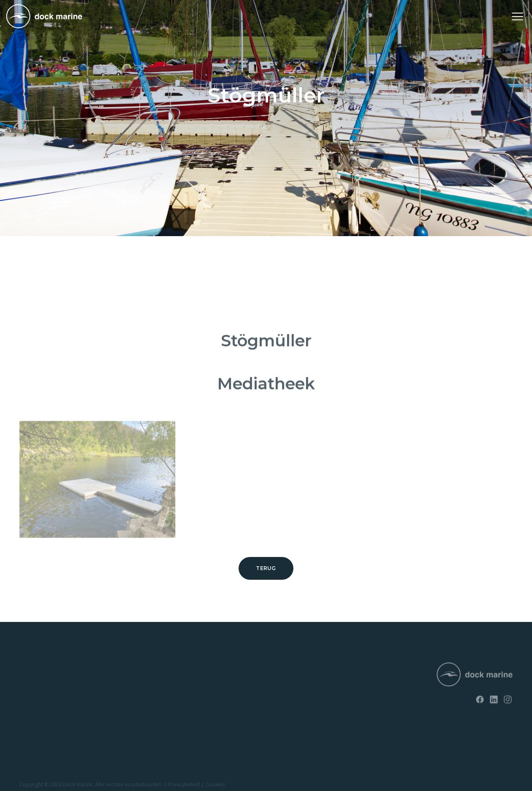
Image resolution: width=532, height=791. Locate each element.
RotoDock (32, 672)
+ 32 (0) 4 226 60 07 (259, 695)
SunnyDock (34, 687)
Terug (266, 568)
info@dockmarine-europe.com (275, 708)
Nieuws (132, 672)
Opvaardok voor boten (48, 730)
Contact (133, 687)
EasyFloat (32, 701)
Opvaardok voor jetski (47, 716)
